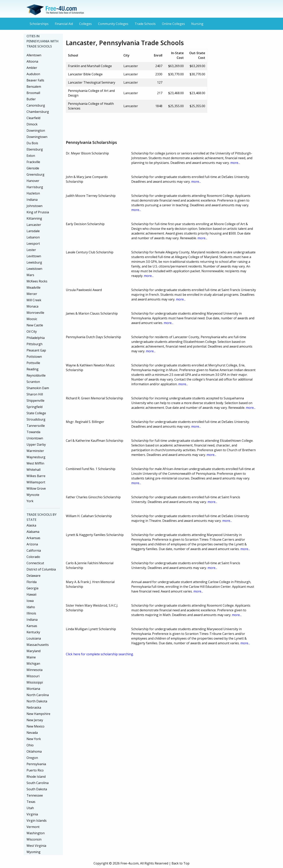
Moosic (32, 319)
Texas (31, 802)
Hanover (33, 181)
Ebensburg (35, 149)
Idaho (31, 607)
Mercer (32, 294)
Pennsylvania (36, 764)
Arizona (32, 544)
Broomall (33, 93)
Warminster (35, 451)
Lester (31, 250)
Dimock (32, 124)
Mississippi (35, 682)
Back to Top (181, 863)
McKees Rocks (37, 281)
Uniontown (35, 438)
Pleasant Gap (36, 350)
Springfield (34, 407)
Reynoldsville (36, 375)
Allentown (34, 55)
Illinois (31, 613)
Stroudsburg (36, 419)
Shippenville (35, 401)
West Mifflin (35, 463)
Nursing (197, 24)
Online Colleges (173, 24)
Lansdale (33, 231)
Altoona (32, 61)
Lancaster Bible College (85, 74)
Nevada (32, 733)
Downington (36, 131)
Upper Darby (36, 444)
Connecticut (35, 563)
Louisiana (34, 638)
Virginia (32, 814)
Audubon (33, 74)
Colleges (85, 24)
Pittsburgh (34, 344)
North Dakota (37, 701)
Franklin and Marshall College (90, 66)
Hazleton (33, 193)
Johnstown (34, 206)
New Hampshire (38, 714)
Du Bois (32, 143)
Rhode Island (36, 777)
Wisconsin (34, 839)
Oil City (32, 331)
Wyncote (33, 495)
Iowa (30, 601)
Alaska (31, 525)
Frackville (33, 162)
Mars (30, 275)
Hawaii (31, 594)
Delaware (34, 576)
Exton (31, 156)
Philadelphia (36, 338)
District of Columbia (41, 569)
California (34, 550)
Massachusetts (38, 645)
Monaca (32, 306)
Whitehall (34, 470)
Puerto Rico (35, 770)
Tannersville (36, 426)
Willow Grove (36, 488)
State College (36, 413)
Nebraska (34, 707)
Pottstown (34, 357)
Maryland (34, 651)
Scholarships (39, 24)
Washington (36, 833)
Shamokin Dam (38, 388)
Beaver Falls (35, 80)
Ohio (30, 745)
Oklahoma (34, 751)
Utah (30, 808)
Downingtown (37, 137)
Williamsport (36, 482)
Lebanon (33, 237)
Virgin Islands (37, 821)
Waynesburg (36, 457)
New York (34, 739)
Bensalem (34, 87)
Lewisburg (34, 262)
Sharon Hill (35, 394)
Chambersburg (38, 112)
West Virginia (36, 846)
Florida (32, 582)
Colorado (33, 557)
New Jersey (35, 720)
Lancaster (34, 225)
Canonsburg (36, 105)
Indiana (32, 200)
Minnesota (34, 670)
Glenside (33, 168)
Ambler (32, 68)
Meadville (34, 288)
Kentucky (33, 632)
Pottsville (33, 363)
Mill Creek (34, 300)
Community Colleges (113, 24)
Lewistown (34, 269)
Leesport (33, 244)
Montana (33, 689)
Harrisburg (35, 187)
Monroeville (35, 313)
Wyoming (34, 852)
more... (235, 163)
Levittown (34, 256)
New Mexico (35, 726)
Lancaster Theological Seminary (92, 82)
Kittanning (34, 218)
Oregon (32, 758)
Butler (31, 99)
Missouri (33, 676)
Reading (33, 369)
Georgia (32, 588)
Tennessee (35, 795)
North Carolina (38, 695)
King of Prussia (38, 212)
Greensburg (35, 174)
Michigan (33, 664)
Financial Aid (64, 24)
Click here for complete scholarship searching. (100, 654)
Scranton (33, 382)
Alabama (33, 532)
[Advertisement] (137, 125)
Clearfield (33, 118)
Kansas (32, 626)
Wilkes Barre (36, 476)
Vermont (33, 827)
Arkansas (33, 538)
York (30, 501)
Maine (31, 657)
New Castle (35, 325)
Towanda (33, 432)
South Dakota (37, 789)
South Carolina (38, 783)
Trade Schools (145, 24)
